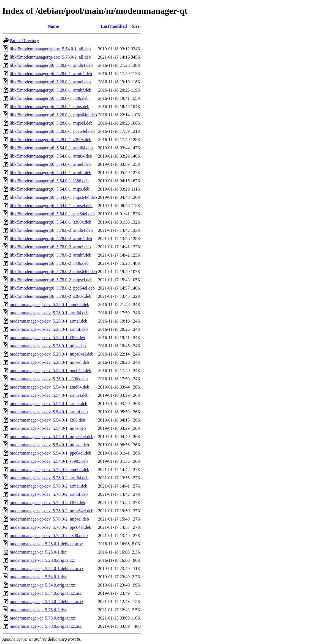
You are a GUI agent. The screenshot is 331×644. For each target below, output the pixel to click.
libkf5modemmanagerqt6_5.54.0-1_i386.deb (49, 181)
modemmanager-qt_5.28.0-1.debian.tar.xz (47, 544)
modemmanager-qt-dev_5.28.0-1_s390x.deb (49, 379)
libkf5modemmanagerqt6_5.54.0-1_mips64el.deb (53, 197)
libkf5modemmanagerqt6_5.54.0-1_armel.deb (50, 164)
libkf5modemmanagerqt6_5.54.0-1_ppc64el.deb (52, 214)
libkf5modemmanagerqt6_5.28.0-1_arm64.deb (51, 74)
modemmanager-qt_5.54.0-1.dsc (38, 577)
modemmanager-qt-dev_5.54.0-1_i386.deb (47, 420)
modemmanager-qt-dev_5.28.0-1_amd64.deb (49, 305)
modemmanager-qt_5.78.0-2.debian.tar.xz (47, 602)
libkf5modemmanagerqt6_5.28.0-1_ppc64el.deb (52, 131)
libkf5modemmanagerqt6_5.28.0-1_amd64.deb (51, 65)
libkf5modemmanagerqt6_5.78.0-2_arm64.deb (51, 239)
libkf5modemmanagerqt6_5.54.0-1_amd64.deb (51, 148)
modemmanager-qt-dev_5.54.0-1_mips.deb (48, 428)
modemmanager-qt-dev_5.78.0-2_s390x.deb (49, 536)
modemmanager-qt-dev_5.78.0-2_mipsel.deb (49, 519)
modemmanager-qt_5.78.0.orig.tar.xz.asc (46, 626)
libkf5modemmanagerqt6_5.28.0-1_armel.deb (50, 82)
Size (136, 26)
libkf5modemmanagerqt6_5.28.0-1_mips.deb (49, 107)
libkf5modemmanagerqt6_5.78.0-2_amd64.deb (51, 230)
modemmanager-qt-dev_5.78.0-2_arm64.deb (49, 478)
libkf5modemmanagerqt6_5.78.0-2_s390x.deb (50, 296)
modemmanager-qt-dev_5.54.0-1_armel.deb (48, 404)
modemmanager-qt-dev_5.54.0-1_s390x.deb (49, 461)
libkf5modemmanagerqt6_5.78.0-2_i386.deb (49, 263)
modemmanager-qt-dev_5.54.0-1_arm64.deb (49, 395)
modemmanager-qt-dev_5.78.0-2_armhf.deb (49, 494)
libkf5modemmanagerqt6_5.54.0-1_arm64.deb (51, 156)
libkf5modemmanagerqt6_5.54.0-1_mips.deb (49, 189)
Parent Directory (24, 41)
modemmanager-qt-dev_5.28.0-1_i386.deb (47, 338)
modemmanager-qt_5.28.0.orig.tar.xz (42, 560)
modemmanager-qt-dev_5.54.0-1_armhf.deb (49, 412)
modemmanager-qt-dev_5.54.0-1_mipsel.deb (49, 445)
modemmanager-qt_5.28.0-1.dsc (38, 552)
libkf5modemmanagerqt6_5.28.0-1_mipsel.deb (51, 123)
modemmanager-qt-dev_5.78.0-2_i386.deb (47, 503)
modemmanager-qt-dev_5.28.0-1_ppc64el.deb (50, 371)
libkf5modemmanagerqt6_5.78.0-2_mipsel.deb (51, 280)
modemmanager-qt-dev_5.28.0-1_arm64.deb (49, 313)
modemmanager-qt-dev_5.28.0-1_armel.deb (48, 321)
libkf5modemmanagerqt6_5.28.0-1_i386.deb (49, 98)
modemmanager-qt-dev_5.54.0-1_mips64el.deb (51, 437)
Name (53, 26)
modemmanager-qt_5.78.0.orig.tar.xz (42, 618)
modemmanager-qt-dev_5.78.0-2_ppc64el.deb (50, 527)
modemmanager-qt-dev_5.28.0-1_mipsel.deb (49, 362)
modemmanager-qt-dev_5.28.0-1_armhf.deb (49, 329)
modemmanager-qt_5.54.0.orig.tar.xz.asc (46, 593)
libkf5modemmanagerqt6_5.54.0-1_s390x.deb (50, 222)
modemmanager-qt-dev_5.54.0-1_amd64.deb (49, 387)
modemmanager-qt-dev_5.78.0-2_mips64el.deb (51, 511)
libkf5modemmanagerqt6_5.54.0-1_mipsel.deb (51, 206)
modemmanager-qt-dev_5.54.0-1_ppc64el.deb (50, 453)
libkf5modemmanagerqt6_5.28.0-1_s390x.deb (50, 140)
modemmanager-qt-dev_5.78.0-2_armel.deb (48, 486)
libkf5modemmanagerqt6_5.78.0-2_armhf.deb (50, 255)
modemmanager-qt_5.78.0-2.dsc (38, 610)
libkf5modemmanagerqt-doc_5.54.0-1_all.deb (50, 49)
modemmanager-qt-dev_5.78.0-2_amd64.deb (49, 470)
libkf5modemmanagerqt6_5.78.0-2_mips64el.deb (53, 272)
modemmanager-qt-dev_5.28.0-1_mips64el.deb (51, 354)
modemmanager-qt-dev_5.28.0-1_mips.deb (48, 346)
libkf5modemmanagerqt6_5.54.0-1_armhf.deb (50, 173)
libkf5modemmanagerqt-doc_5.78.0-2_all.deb (50, 57)
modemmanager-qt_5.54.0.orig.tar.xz (42, 585)
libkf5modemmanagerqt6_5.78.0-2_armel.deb (50, 247)
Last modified (114, 26)
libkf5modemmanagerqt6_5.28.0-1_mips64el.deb (53, 115)
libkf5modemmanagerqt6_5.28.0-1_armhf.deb (50, 90)
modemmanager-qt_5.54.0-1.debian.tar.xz (47, 569)
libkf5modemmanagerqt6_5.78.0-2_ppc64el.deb (52, 288)
